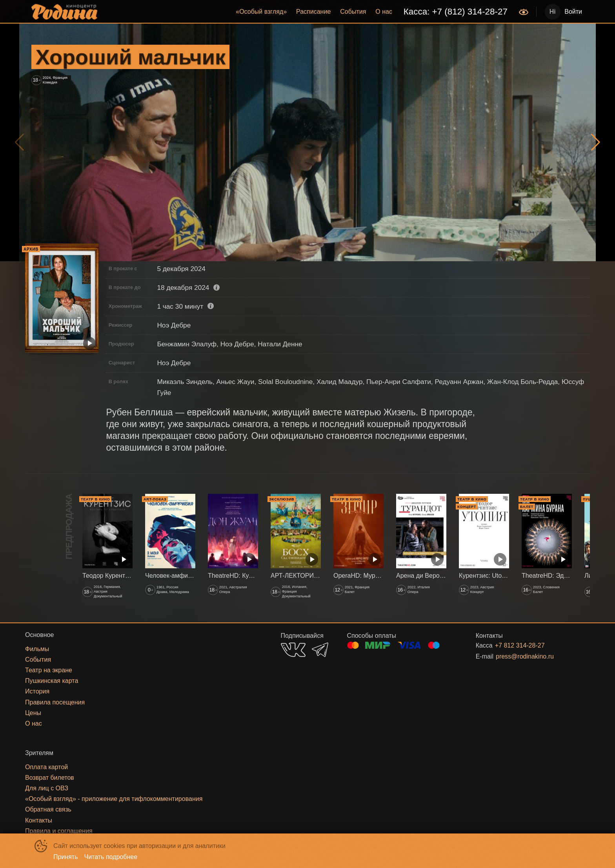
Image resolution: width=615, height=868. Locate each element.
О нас (384, 12)
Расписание (313, 12)
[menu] (309, 12)
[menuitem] (261, 12)
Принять (66, 857)
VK (293, 650)
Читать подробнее (111, 857)
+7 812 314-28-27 (520, 645)
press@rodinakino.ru (525, 656)
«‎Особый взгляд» (261, 12)
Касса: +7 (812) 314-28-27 (456, 12)
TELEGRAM (320, 650)
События (353, 12)
